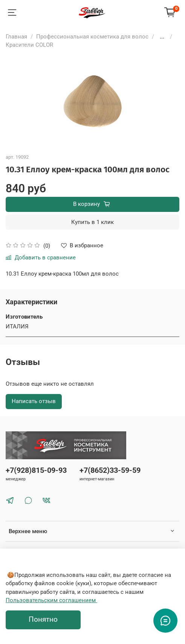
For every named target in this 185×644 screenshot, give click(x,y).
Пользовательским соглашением (51, 600)
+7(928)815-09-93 (36, 470)
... (162, 37)
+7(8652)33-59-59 (110, 470)
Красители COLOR (29, 45)
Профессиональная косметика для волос (92, 37)
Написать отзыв (34, 401)
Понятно (43, 619)
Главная (16, 37)
